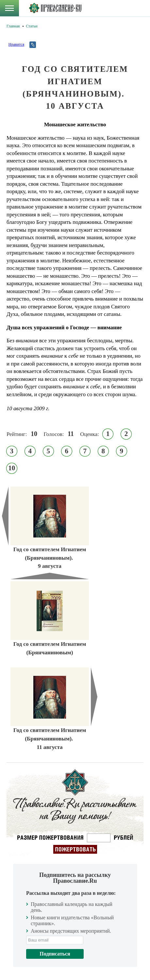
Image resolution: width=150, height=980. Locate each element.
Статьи (32, 26)
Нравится (16, 44)
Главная (13, 26)
